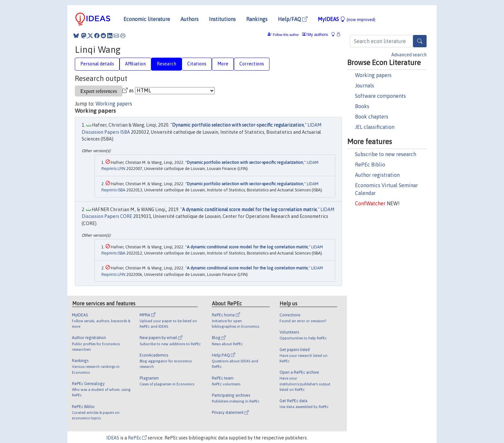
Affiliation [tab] (135, 64)
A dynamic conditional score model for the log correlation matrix (249, 210)
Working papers (373, 75)
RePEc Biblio (370, 165)
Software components (380, 96)
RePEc (137, 438)
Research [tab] (166, 64)
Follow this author (286, 35)
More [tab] (223, 64)
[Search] (420, 41)
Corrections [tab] (252, 64)
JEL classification (375, 127)
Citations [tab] (197, 64)
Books (362, 106)
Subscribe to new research (386, 154)
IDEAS (113, 438)
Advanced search (409, 55)
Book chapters (372, 117)
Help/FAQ (293, 19)
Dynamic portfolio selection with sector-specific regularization (238, 125)
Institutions (222, 19)
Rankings (257, 19)
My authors (315, 34)
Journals (365, 85)
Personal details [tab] (97, 64)
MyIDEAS (347, 19)
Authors (189, 19)
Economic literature (147, 19)
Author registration (377, 175)
